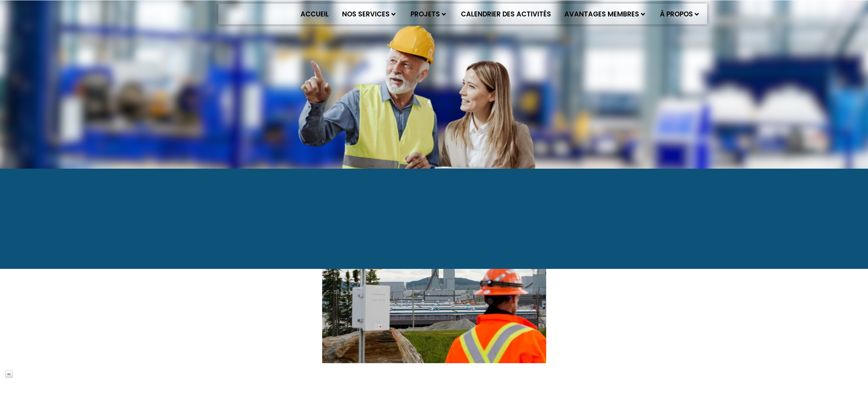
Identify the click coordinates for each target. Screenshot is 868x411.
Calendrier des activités (506, 14)
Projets (428, 14)
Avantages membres (605, 14)
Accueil (315, 14)
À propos (679, 14)
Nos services (369, 14)
